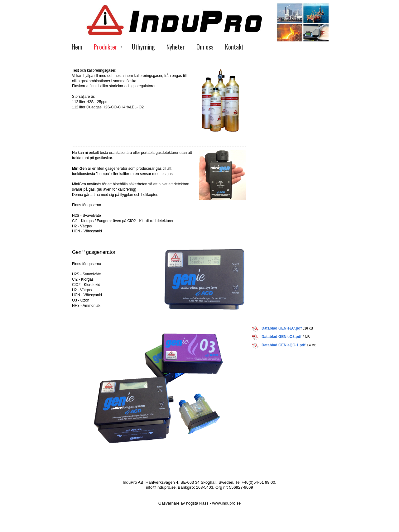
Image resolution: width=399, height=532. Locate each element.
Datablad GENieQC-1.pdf (284, 345)
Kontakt (234, 47)
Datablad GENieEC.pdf (282, 328)
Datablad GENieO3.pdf (281, 337)
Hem (77, 47)
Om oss (205, 47)
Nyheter (176, 47)
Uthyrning (143, 47)
